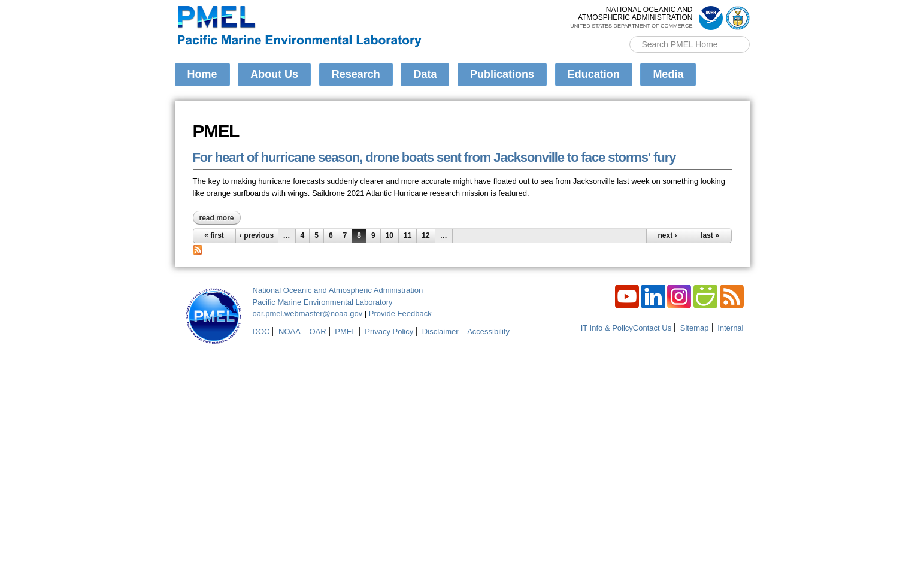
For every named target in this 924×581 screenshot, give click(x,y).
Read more (220, 218)
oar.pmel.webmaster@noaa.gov (308, 314)
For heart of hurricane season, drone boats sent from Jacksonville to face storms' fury (434, 157)
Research (356, 74)
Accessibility (488, 332)
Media (668, 74)
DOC (261, 332)
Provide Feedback (400, 314)
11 (408, 235)
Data (425, 74)
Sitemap (695, 328)
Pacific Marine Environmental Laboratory (323, 302)
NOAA (290, 332)
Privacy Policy (389, 332)
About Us (274, 74)
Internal (730, 328)
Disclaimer (440, 332)
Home (202, 74)
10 (390, 235)
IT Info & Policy (607, 328)
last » (710, 235)
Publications (502, 74)
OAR (317, 332)
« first (214, 235)
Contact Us (652, 328)
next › (667, 235)
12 (425, 235)
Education (594, 74)
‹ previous (257, 235)
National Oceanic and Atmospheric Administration (338, 290)
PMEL (345, 332)
